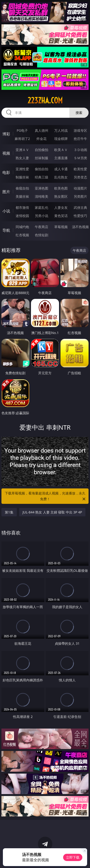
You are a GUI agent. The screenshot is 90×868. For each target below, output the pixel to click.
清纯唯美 (42, 196)
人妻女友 (61, 207)
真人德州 (42, 130)
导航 (6, 230)
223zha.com (45, 100)
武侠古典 (80, 207)
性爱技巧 (80, 216)
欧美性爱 (80, 169)
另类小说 (42, 216)
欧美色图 (61, 188)
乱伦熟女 (61, 177)
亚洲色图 (42, 188)
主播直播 (61, 158)
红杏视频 (22, 235)
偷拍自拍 (42, 169)
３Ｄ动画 (80, 150)
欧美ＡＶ (61, 150)
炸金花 (42, 139)
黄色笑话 (61, 216)
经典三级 (42, 177)
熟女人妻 (22, 158)
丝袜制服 (42, 158)
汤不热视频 (80, 227)
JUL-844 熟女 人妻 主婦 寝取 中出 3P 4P (52, 512)
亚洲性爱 (22, 169)
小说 (6, 211)
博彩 (6, 134)
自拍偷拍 (42, 150)
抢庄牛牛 (80, 139)
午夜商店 (42, 227)
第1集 (9, 512)
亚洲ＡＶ (22, 150)
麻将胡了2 (22, 139)
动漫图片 (80, 188)
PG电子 (22, 130)
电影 (6, 172)
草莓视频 (61, 227)
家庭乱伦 (42, 207)
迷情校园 (22, 216)
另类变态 (80, 177)
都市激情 (22, 207)
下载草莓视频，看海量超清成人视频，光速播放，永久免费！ (46, 496)
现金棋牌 (61, 139)
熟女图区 (61, 196)
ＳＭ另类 (80, 158)
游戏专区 (80, 130)
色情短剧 (42, 235)
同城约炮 (22, 227)
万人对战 (61, 130)
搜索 (79, 113)
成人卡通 (61, 169)
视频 (6, 153)
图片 (6, 192)
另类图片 (80, 196)
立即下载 (73, 857)
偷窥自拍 (22, 188)
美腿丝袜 (22, 196)
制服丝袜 (22, 177)
